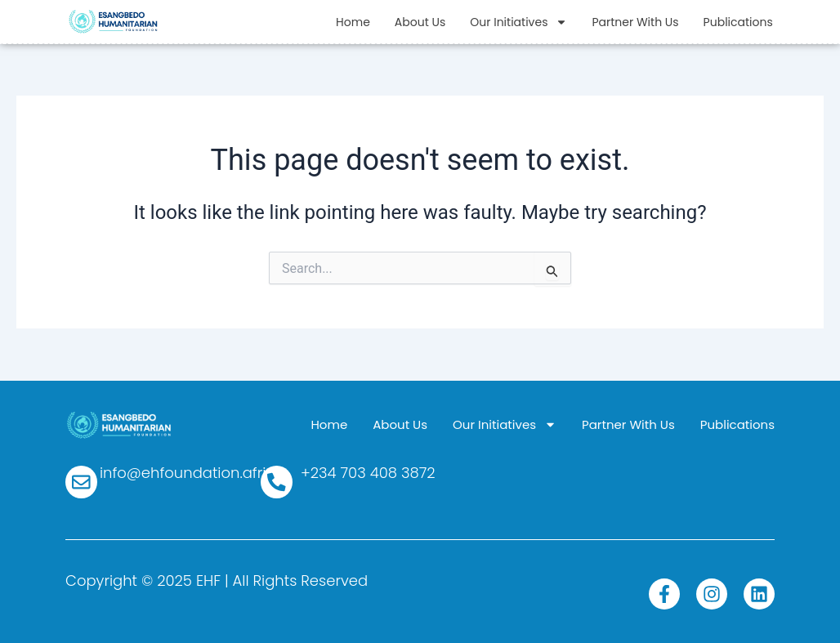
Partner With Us (635, 22)
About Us (420, 22)
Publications (738, 22)
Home (353, 22)
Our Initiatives (518, 22)
